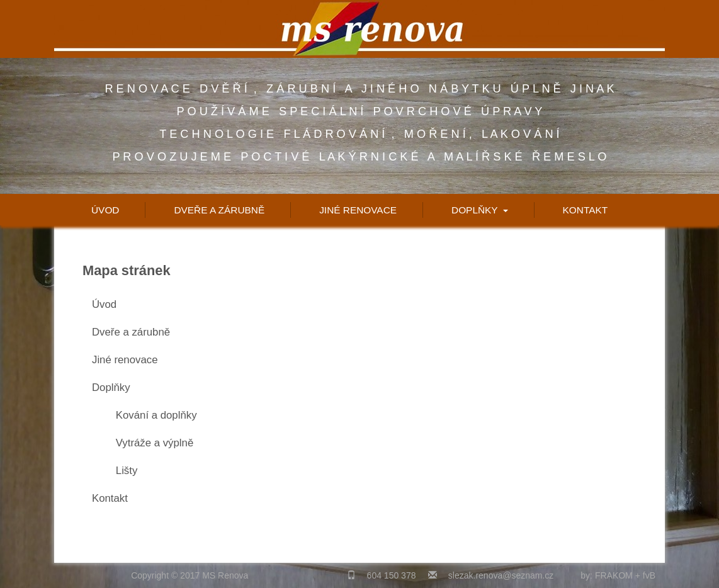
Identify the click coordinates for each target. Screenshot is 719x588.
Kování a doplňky (156, 415)
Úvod (105, 210)
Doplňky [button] (480, 210)
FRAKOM (614, 575)
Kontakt (586, 210)
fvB (649, 575)
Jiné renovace (358, 210)
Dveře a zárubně (219, 210)
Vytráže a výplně (155, 443)
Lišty (127, 471)
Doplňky (111, 387)
